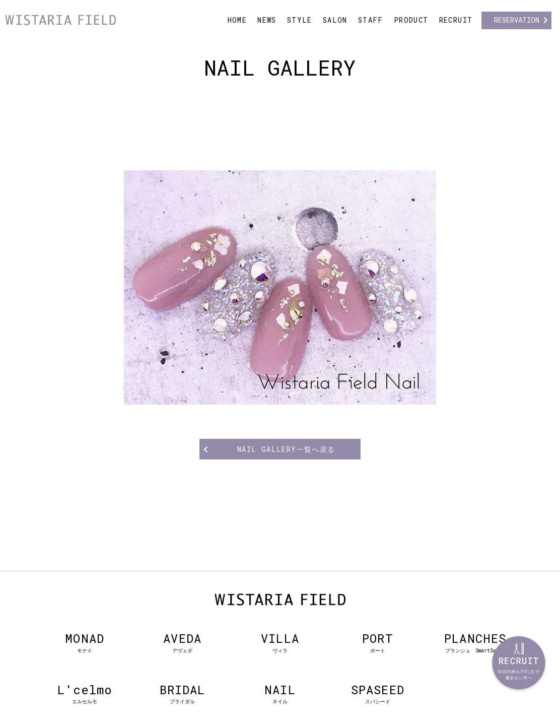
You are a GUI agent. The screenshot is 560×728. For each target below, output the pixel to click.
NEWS (267, 20)
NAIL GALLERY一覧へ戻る (286, 449)
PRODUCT (411, 20)
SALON (335, 20)
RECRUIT (456, 20)
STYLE (300, 20)
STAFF (371, 20)
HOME (237, 20)
